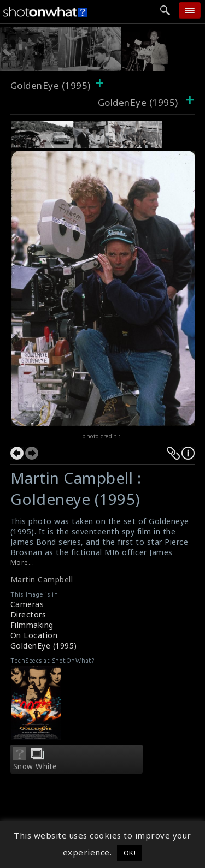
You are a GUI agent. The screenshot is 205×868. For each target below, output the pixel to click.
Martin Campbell (42, 579)
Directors (28, 614)
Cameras (27, 604)
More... (22, 563)
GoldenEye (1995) (51, 85)
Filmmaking (32, 625)
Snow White (35, 766)
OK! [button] (130, 853)
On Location (34, 635)
